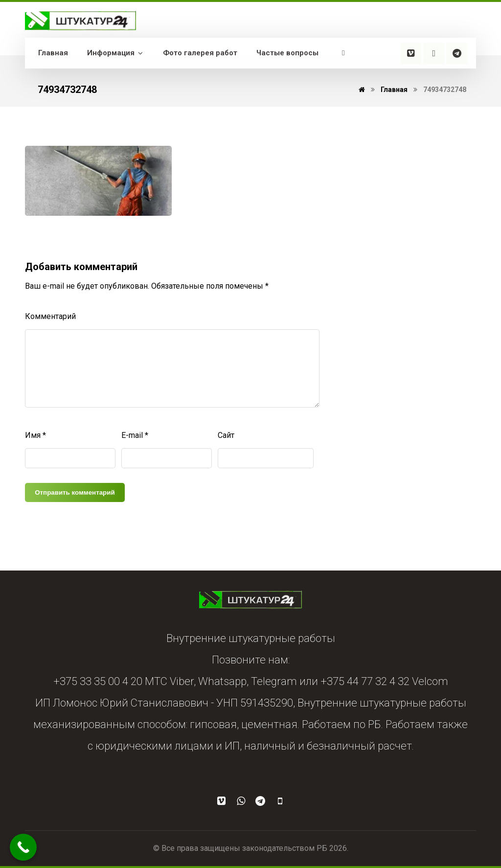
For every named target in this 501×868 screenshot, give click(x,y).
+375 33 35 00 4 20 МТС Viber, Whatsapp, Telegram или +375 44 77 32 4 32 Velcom (251, 681)
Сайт (226, 435)
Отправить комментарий (75, 492)
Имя (35, 435)
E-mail (135, 435)
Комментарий (50, 316)
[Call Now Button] (23, 847)
